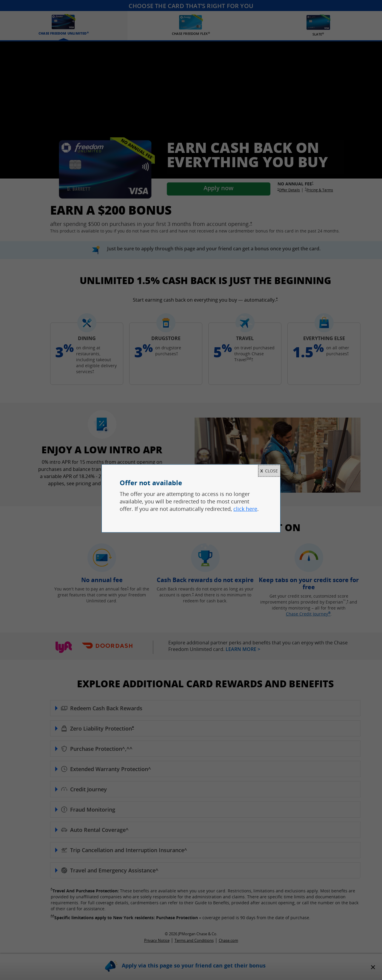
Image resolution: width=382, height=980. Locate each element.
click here (245, 509)
